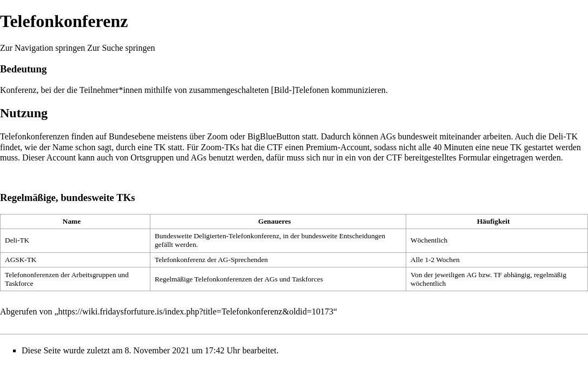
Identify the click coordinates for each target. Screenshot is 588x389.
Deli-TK (563, 136)
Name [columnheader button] (72, 221)
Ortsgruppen (152, 157)
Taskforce (19, 283)
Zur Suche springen (121, 48)
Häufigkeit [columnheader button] (494, 221)
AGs (388, 136)
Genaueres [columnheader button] (274, 221)
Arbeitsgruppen (94, 275)
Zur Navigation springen (42, 48)
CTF (275, 147)
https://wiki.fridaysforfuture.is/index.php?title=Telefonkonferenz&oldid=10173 (196, 311)
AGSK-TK (21, 260)
